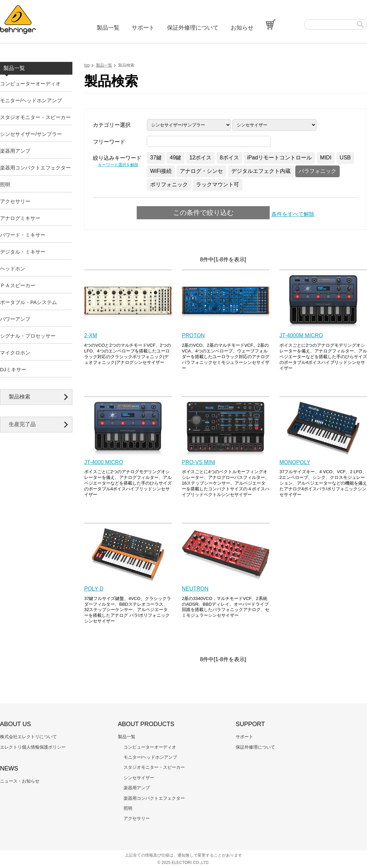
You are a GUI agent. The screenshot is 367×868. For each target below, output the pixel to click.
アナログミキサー (20, 218)
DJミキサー (13, 369)
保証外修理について (193, 28)
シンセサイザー (139, 778)
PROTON (193, 335)
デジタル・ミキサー (23, 252)
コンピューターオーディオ (30, 84)
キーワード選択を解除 (118, 165)
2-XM (91, 335)
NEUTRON (195, 589)
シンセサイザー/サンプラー (31, 134)
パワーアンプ (15, 319)
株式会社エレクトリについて (28, 737)
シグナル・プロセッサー (28, 336)
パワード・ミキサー (23, 235)
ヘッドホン (13, 269)
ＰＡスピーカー (18, 285)
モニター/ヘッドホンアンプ (31, 100)
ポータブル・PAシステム (28, 302)
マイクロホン (15, 353)
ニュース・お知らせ (20, 781)
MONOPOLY (295, 462)
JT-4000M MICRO (301, 335)
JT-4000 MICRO (104, 462)
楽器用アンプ (15, 151)
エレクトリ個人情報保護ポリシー (33, 747)
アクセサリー (15, 201)
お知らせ (242, 28)
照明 (5, 184)
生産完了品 (22, 424)
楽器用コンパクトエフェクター (35, 168)
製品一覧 (108, 28)
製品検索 (20, 397)
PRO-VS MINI (199, 462)
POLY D (94, 589)
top (87, 65)
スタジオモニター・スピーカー (35, 117)
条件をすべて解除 (293, 214)
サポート (143, 28)
